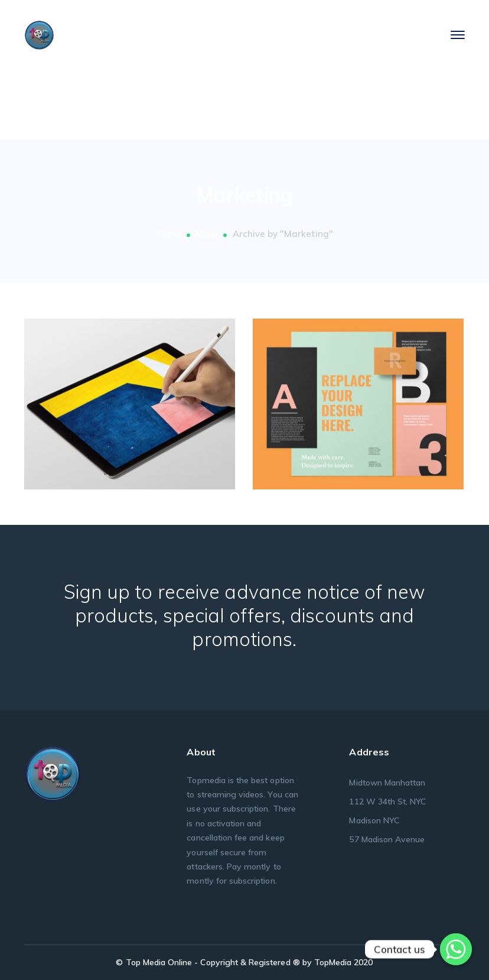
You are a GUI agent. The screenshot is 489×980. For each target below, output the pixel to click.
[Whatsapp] (456, 949)
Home (169, 234)
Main (207, 234)
